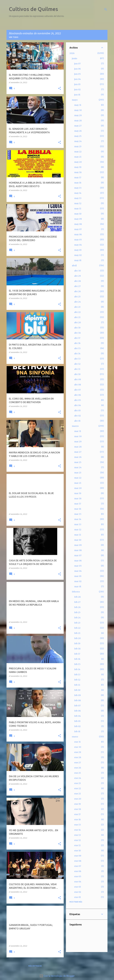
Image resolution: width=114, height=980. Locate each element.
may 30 (78, 110)
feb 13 (77, 675)
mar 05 (78, 566)
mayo (75, 100)
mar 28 (78, 447)
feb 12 (77, 680)
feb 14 (77, 669)
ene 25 (78, 773)
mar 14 (78, 519)
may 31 (78, 105)
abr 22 (77, 312)
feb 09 (77, 695)
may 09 (78, 219)
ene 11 (77, 845)
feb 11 (77, 685)
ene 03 (78, 887)
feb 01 (77, 731)
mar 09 (78, 545)
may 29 (78, 115)
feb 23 (77, 623)
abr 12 (77, 364)
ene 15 (78, 825)
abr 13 (77, 359)
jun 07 (77, 64)
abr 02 (77, 416)
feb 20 (77, 638)
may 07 (78, 229)
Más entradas (35, 966)
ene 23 (77, 783)
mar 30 (78, 436)
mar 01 (78, 587)
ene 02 (78, 892)
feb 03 (77, 721)
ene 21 (77, 794)
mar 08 (78, 550)
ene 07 (78, 866)
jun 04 (77, 79)
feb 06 (77, 711)
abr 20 (77, 322)
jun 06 (77, 69)
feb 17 (77, 654)
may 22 (78, 152)
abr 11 (77, 369)
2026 (72, 53)
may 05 (78, 240)
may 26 (78, 131)
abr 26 (77, 291)
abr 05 (78, 400)
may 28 (78, 121)
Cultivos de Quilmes (33, 9)
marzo (75, 426)
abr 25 (77, 297)
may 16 (78, 183)
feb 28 (77, 597)
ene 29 (78, 752)
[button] (60, 89)
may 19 (78, 167)
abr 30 (77, 271)
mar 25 (78, 462)
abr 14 (77, 354)
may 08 (78, 224)
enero (75, 737)
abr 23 (77, 307)
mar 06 (78, 561)
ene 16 (77, 820)
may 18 (78, 172)
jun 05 (77, 74)
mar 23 (78, 473)
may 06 (78, 234)
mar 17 (78, 504)
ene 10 (77, 851)
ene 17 (77, 814)
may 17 (78, 178)
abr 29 (77, 276)
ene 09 (78, 856)
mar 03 (78, 576)
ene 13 (77, 835)
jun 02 (77, 89)
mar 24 (78, 467)
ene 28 (78, 757)
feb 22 (77, 628)
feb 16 (77, 659)
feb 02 (77, 726)
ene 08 (78, 861)
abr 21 (77, 317)
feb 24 (77, 618)
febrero (76, 592)
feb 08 (77, 700)
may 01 (78, 260)
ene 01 (77, 897)
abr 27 (77, 286)
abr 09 (78, 379)
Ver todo (14, 37)
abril (74, 266)
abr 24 (77, 302)
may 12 (78, 203)
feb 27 (77, 602)
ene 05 (78, 876)
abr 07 (77, 390)
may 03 (78, 250)
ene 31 (77, 742)
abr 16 (77, 343)
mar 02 (78, 581)
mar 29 (78, 442)
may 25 (78, 136)
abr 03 (77, 410)
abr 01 (77, 421)
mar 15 (78, 514)
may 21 (78, 157)
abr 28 (77, 281)
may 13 (78, 198)
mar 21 (78, 483)
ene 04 (78, 882)
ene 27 (78, 763)
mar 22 (78, 478)
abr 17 (77, 338)
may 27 (78, 126)
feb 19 (77, 643)
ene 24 (78, 778)
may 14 (78, 193)
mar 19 (78, 493)
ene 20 (78, 799)
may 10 (78, 214)
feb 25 (77, 612)
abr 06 (78, 395)
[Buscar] (106, 9)
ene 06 (78, 871)
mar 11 (78, 535)
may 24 (78, 141)
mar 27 (78, 452)
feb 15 (77, 664)
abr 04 (78, 405)
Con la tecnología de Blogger (57, 976)
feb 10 (77, 690)
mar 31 (78, 431)
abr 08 (78, 385)
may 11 (78, 209)
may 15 (78, 188)
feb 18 (77, 649)
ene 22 (78, 788)
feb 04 (77, 716)
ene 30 (78, 747)
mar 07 (78, 555)
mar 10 (78, 540)
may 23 (78, 146)
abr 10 (77, 374)
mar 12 (78, 530)
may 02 (78, 255)
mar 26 (78, 457)
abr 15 (77, 348)
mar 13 (78, 524)
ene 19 (77, 804)
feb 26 (77, 607)
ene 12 (77, 840)
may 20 (78, 162)
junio (75, 58)
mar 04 (78, 571)
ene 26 (78, 768)
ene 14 (77, 830)
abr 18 (77, 333)
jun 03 (77, 84)
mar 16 (78, 509)
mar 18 (78, 499)
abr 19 (77, 328)
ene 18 (78, 809)
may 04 (78, 245)
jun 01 (77, 95)
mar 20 (78, 488)
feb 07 (77, 706)
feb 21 (77, 633)
